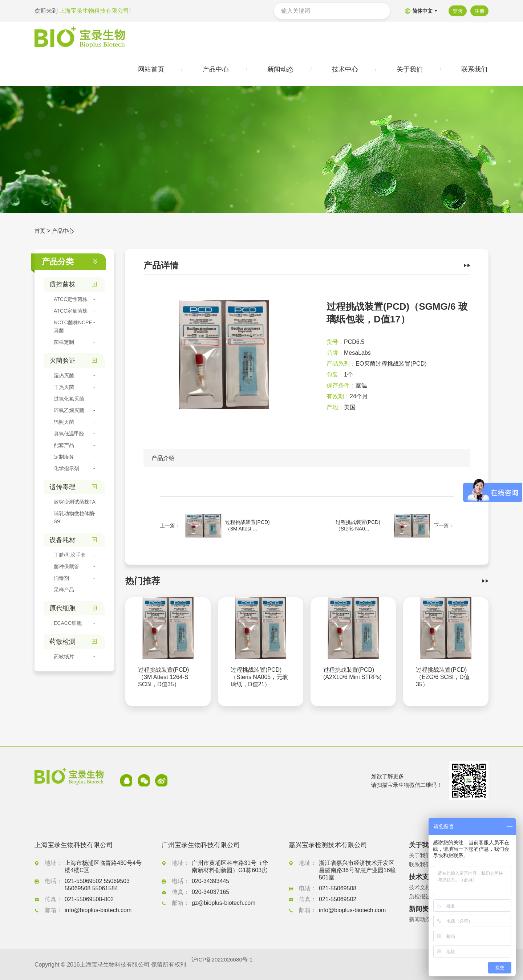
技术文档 (421, 887)
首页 (40, 232)
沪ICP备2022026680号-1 (224, 965)
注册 (479, 11)
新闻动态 (421, 919)
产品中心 (64, 232)
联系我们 (421, 864)
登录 (457, 11)
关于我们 (421, 855)
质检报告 (421, 896)
